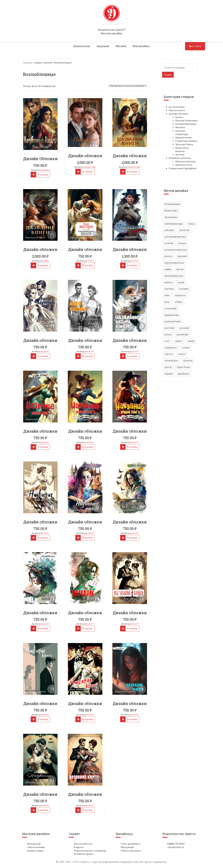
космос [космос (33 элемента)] (168, 256)
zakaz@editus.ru (176, 847)
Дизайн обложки (178, 114)
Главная (28, 63)
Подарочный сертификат (183, 168)
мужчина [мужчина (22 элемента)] (184, 289)
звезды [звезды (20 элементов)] (182, 243)
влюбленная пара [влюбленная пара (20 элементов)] (174, 224)
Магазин (121, 46)
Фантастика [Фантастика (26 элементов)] (171, 211)
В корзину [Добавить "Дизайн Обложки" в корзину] (43, 175)
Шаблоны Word (184, 165)
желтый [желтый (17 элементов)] (169, 243)
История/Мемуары (186, 124)
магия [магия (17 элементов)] (181, 282)
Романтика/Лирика (186, 141)
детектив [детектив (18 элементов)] (184, 230)
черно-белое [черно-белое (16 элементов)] (184, 367)
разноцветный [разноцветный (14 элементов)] (172, 321)
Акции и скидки (35, 851)
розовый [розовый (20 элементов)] (184, 328)
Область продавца (131, 851)
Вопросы (79, 847)
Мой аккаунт (34, 844)
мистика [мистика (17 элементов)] (169, 289)
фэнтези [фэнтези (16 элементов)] (188, 361)
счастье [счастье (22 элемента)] (169, 354)
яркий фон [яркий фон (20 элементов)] (183, 374)
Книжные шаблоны (180, 158)
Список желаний (36, 847)
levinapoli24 (45, 170)
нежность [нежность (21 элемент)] (180, 295)
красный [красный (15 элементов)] (182, 256)
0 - (196, 46)
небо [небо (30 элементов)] (167, 295)
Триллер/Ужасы (184, 144)
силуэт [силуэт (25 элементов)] (179, 341)
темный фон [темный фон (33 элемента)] (171, 361)
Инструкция (127, 847)
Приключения (183, 137)
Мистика (180, 127)
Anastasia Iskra (90, 167)
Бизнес (179, 117)
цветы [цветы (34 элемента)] (168, 367)
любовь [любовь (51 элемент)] (169, 282)
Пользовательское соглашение (90, 851)
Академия (103, 46)
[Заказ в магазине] (128, 86)
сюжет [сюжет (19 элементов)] (182, 354)
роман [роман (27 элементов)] (168, 335)
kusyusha (45, 261)
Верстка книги (177, 110)
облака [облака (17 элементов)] (179, 302)
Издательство (82, 46)
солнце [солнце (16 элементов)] (186, 348)
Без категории (177, 107)
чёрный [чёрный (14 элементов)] (169, 374)
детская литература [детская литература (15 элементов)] (175, 237)
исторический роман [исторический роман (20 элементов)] (176, 250)
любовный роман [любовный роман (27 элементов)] (174, 276)
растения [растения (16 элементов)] (169, 328)
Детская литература (186, 120)
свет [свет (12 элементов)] (167, 341)
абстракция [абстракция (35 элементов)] (171, 217)
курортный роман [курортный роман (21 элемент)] (174, 263)
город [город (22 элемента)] (191, 224)
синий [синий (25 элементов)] (191, 341)
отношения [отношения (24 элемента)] (170, 308)
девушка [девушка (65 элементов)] (169, 230)
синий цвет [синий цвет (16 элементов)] (171, 348)
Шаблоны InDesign (185, 161)
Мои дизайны (141, 46)
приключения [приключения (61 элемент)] (172, 315)
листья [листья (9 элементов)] (180, 269)
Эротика (180, 155)
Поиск (168, 75)
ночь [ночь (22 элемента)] (167, 302)
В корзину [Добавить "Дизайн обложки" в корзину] (88, 172)
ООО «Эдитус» (81, 862)
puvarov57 (90, 261)
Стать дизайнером (131, 844)
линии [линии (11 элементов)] (168, 269)
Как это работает (83, 844)
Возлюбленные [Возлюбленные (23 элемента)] (172, 204)
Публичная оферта (84, 854)
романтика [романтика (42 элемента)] (183, 335)
